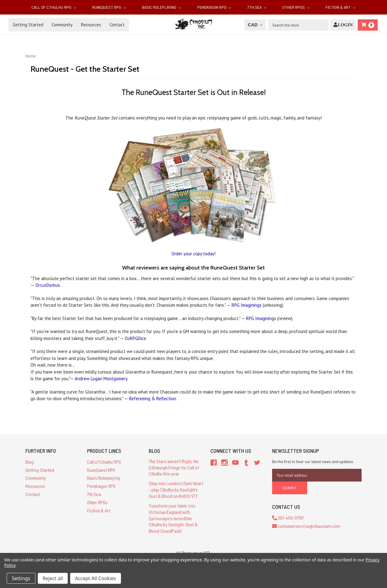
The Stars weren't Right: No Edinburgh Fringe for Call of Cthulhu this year (174, 467)
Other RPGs (296, 7)
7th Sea (257, 7)
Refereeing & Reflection (153, 399)
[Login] (343, 25)
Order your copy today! (193, 254)
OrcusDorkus (48, 285)
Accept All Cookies (96, 578)
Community (62, 25)
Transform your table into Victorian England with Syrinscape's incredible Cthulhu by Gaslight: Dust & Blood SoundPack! (173, 518)
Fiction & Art (341, 7)
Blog (29, 462)
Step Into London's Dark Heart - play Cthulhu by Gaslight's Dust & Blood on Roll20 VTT (176, 490)
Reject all (53, 578)
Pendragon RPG (214, 7)
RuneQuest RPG (109, 7)
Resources (91, 25)
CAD (255, 25)
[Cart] (368, 25)
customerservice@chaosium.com (306, 526)
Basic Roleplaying (162, 7)
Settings (21, 578)
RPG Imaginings (247, 305)
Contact (117, 25)
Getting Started (28, 25)
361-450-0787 (288, 518)
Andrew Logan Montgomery (101, 379)
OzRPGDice (135, 338)
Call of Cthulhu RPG (54, 7)
